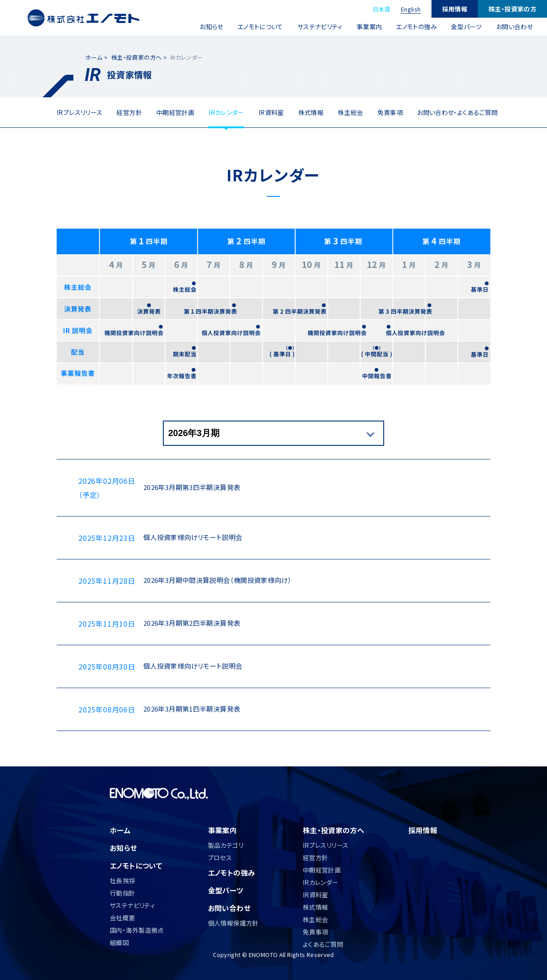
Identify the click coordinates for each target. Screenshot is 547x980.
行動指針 (123, 893)
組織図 (119, 942)
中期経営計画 (175, 112)
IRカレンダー (226, 112)
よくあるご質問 (323, 944)
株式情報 (311, 112)
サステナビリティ (320, 27)
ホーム (94, 57)
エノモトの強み (416, 27)
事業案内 (370, 27)
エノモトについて (260, 27)
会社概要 (123, 918)
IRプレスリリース (79, 112)
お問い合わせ (514, 27)
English (411, 9)
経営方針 (129, 112)
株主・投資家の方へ (136, 57)
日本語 (381, 9)
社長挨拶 (123, 880)
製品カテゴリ (226, 845)
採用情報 (455, 9)
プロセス (220, 857)
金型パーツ (466, 27)
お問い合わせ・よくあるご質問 (457, 112)
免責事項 (390, 112)
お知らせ (212, 27)
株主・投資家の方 (512, 9)
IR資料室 (271, 112)
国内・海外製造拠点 (137, 930)
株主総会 (351, 112)
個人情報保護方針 (233, 923)
